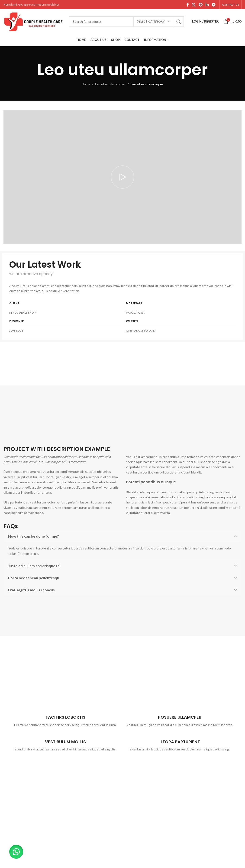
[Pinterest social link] (201, 5)
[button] (16, 852)
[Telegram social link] (214, 5)
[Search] (126, 22)
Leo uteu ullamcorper (110, 84)
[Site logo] (34, 21)
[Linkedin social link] (207, 5)
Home (86, 84)
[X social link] (194, 5)
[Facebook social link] (188, 5)
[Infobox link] (65, 719)
